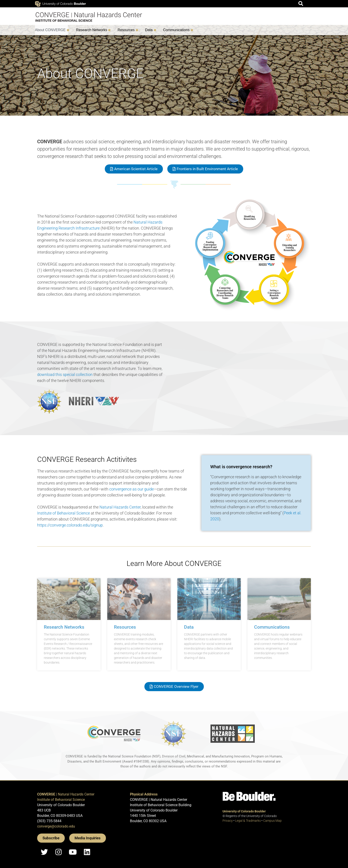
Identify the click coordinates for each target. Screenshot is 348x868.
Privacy (228, 821)
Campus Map (272, 821)
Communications (177, 30)
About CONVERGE (51, 30)
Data (150, 30)
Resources (127, 30)
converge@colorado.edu (56, 826)
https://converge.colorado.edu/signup (70, 525)
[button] (301, 4)
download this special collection (65, 374)
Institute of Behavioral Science (64, 513)
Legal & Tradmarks (248, 821)
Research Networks (93, 30)
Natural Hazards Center (120, 507)
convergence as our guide (132, 489)
